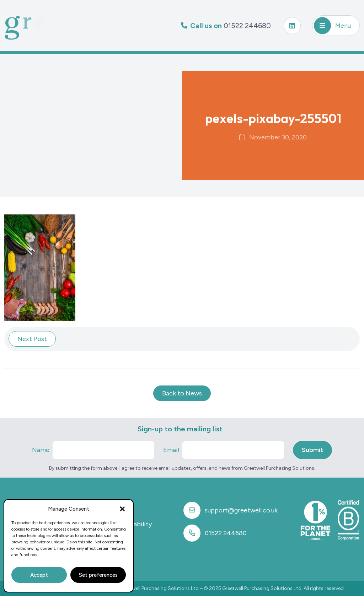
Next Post (32, 339)
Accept (39, 575)
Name (41, 450)
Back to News (182, 393)
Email (171, 450)
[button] (122, 509)
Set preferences (98, 575)
